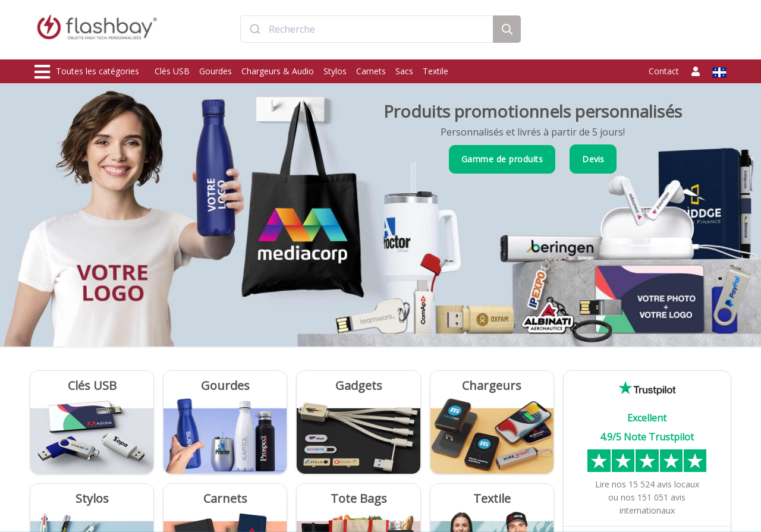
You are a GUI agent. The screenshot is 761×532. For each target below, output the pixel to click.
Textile (435, 71)
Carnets (371, 71)
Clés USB (172, 71)
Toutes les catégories (87, 72)
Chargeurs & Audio (278, 71)
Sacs (404, 71)
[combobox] (367, 32)
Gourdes (216, 71)
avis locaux (664, 484)
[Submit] (255, 32)
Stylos (335, 71)
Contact (664, 71)
